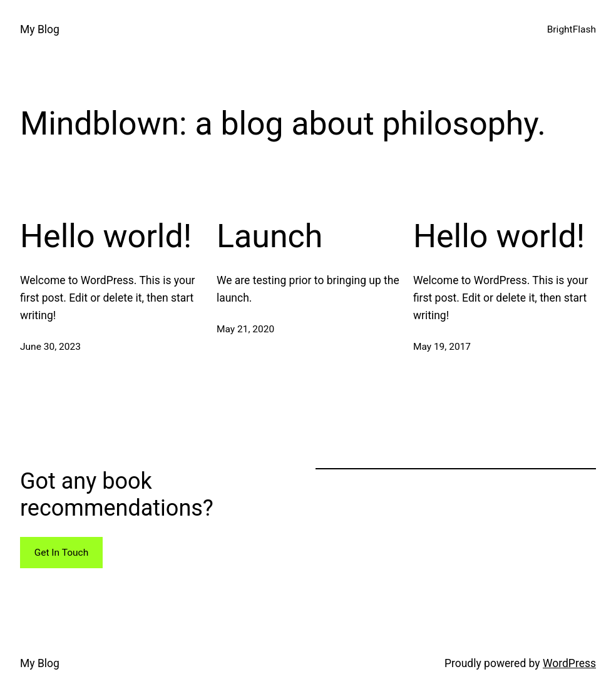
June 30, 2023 (50, 347)
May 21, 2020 (245, 329)
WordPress (569, 663)
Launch (270, 236)
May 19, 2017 (442, 347)
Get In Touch (62, 553)
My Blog (40, 29)
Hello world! (106, 236)
